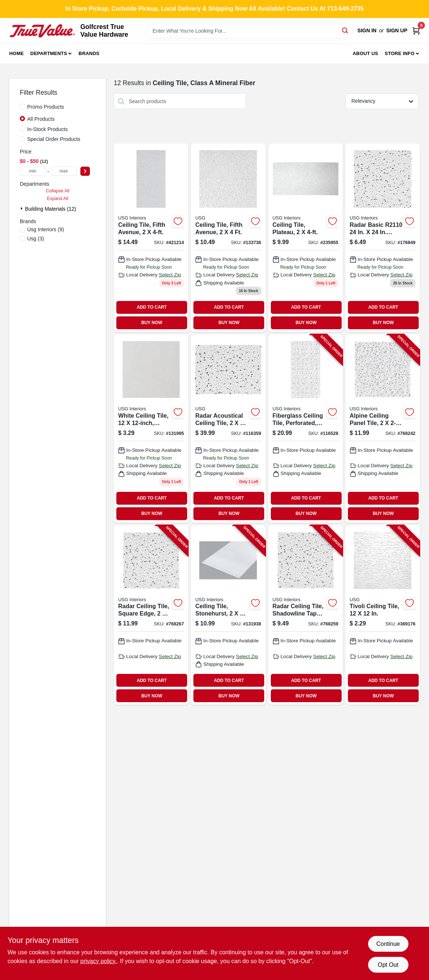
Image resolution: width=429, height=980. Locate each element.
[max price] (64, 171)
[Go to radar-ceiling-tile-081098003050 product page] (383, 238)
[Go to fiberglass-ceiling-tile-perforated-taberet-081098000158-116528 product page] (306, 429)
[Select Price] (85, 171)
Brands (89, 53)
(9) (46, 229)
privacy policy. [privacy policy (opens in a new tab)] (99, 961)
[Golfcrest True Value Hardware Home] (42, 31)
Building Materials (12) (50, 209)
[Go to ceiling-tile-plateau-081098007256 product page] (306, 238)
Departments (49, 53)
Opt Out (388, 965)
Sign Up (397, 30)
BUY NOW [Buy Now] (152, 323)
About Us (366, 53)
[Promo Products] (22, 106)
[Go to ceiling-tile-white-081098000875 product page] (151, 429)
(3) (36, 239)
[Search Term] (250, 31)
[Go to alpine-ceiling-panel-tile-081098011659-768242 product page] (383, 429)
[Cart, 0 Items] (416, 31)
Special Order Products (54, 139)
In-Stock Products (48, 129)
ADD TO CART (152, 307)
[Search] (346, 30)
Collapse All (58, 191)
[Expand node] (22, 208)
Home (17, 53)
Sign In (367, 30)
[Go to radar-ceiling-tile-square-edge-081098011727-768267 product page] (151, 615)
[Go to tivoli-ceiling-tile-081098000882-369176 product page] (383, 615)
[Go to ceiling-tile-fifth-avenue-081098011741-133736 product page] (228, 238)
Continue (388, 944)
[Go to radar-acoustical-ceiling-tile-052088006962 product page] (228, 429)
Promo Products (46, 107)
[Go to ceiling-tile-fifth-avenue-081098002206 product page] (151, 238)
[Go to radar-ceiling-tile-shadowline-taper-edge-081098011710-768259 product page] (306, 615)
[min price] (33, 171)
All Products (41, 119)
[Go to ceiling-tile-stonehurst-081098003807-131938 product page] (228, 615)
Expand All (58, 199)
